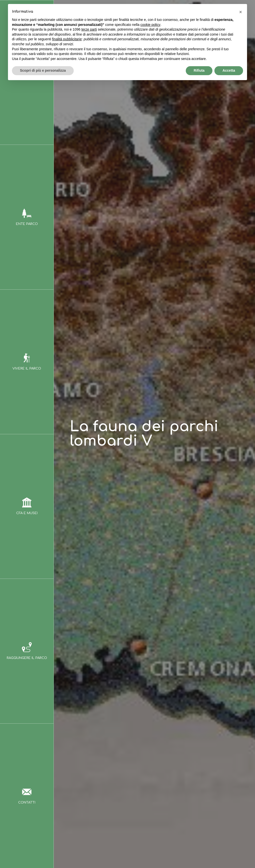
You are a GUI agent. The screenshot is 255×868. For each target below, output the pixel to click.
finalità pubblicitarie (67, 39)
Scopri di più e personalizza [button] (43, 70)
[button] (241, 12)
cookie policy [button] (150, 25)
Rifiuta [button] (199, 70)
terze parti (89, 29)
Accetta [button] (229, 70)
